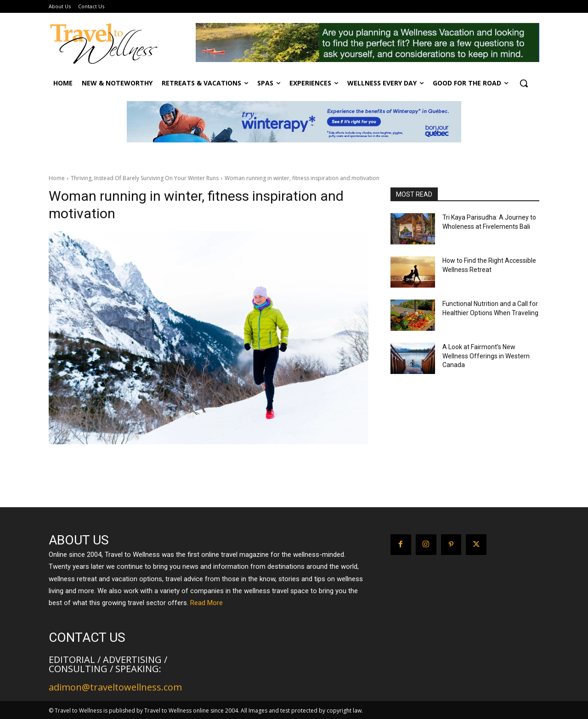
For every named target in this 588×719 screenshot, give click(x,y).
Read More (206, 603)
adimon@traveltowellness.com (115, 687)
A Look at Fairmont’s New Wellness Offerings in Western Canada (486, 356)
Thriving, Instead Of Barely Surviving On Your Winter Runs (145, 178)
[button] (524, 83)
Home (57, 178)
